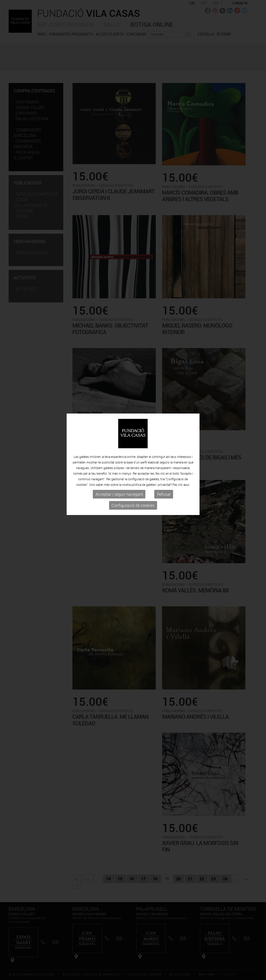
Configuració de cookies (133, 483)
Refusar (164, 471)
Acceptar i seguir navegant (119, 471)
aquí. (187, 462)
